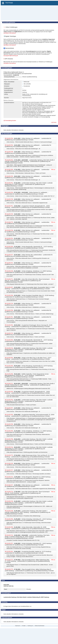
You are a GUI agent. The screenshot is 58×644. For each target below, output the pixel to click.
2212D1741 (10, 263)
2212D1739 (10, 199)
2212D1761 (10, 552)
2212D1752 (10, 238)
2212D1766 (10, 170)
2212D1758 (10, 439)
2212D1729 (10, 501)
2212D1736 (10, 230)
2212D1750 (10, 138)
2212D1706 (10, 424)
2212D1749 (10, 271)
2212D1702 (10, 160)
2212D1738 (10, 152)
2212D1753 (10, 392)
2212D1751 (10, 206)
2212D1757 (10, 543)
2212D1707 (10, 408)
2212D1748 (10, 511)
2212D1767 (10, 287)
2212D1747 (10, 485)
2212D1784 (10, 366)
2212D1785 (10, 374)
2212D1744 (10, 447)
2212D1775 (10, 569)
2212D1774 (10, 492)
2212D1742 (10, 477)
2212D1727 (10, 255)
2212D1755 (10, 431)
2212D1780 (10, 247)
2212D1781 (10, 317)
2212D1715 (10, 333)
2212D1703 (10, 192)
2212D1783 (10, 340)
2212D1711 (10, 384)
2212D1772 (10, 560)
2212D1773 (10, 455)
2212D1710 (10, 535)
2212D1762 (10, 325)
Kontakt (24, 626)
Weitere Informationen (10, 33)
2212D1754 (10, 400)
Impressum (18, 626)
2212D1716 (10, 304)
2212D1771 (10, 279)
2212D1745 (10, 463)
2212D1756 (10, 519)
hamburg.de (30, 626)
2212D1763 (10, 415)
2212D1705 (10, 176)
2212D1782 (10, 358)
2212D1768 (10, 310)
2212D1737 (10, 470)
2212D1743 (10, 348)
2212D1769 (10, 295)
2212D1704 (10, 145)
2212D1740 (10, 214)
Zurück (55, 122)
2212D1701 (10, 183)
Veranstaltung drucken (11, 121)
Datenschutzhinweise (40, 626)
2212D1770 (10, 222)
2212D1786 (10, 527)
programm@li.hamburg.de (11, 56)
